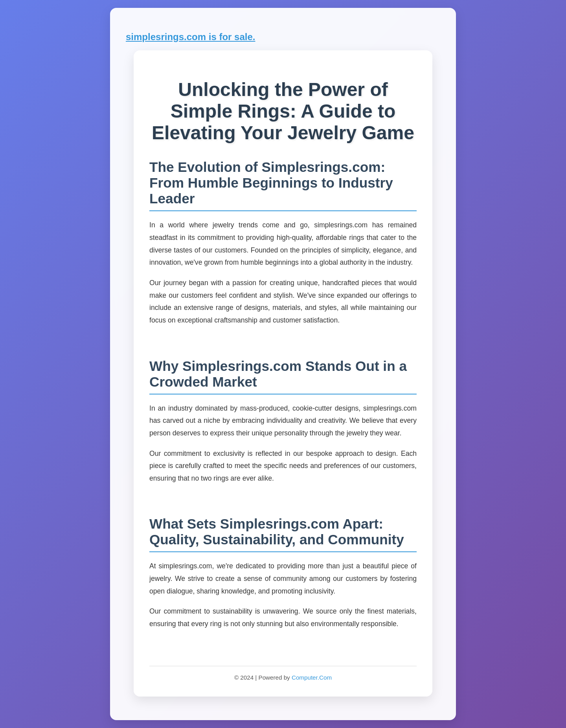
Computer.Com (312, 677)
